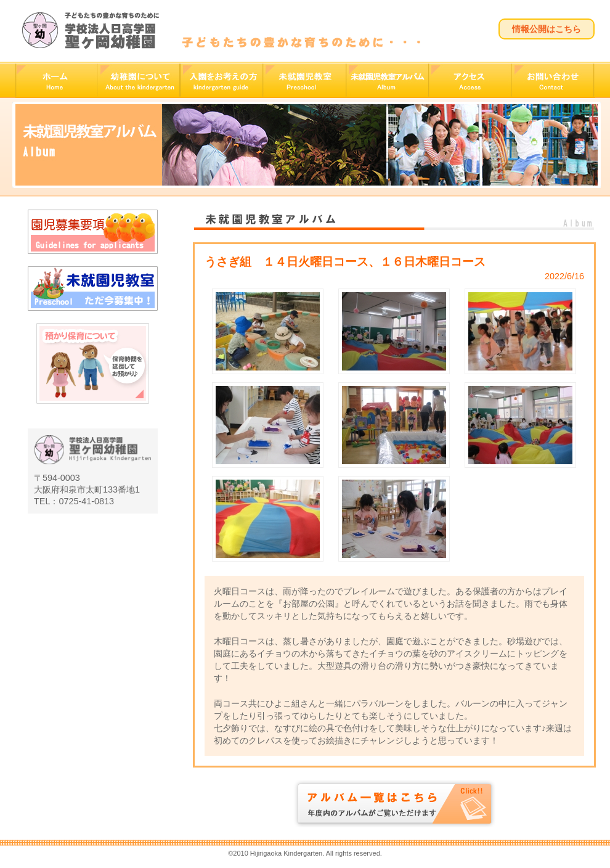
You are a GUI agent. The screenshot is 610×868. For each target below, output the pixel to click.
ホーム (56, 81)
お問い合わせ (553, 81)
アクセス (470, 81)
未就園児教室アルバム (387, 81)
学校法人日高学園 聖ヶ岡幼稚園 (90, 31)
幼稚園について (139, 81)
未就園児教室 (304, 81)
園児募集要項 (93, 232)
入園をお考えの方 (221, 81)
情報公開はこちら (547, 29)
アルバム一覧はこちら (394, 804)
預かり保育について (93, 386)
